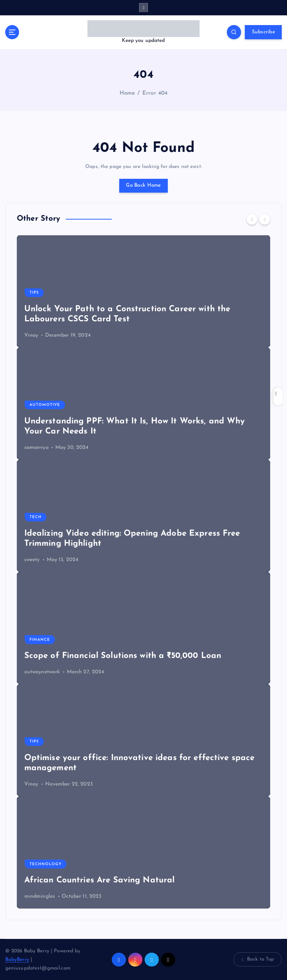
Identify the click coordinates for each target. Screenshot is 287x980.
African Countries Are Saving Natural (100, 880)
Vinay (31, 335)
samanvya (36, 448)
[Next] (265, 219)
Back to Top (258, 959)
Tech (36, 517)
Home (127, 93)
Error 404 (155, 93)
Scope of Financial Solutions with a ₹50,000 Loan (123, 656)
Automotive (45, 405)
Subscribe (263, 32)
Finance (40, 640)
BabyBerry (17, 960)
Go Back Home (143, 185)
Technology (46, 864)
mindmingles (40, 896)
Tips (34, 293)
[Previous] (252, 219)
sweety (32, 560)
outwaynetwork (42, 672)
